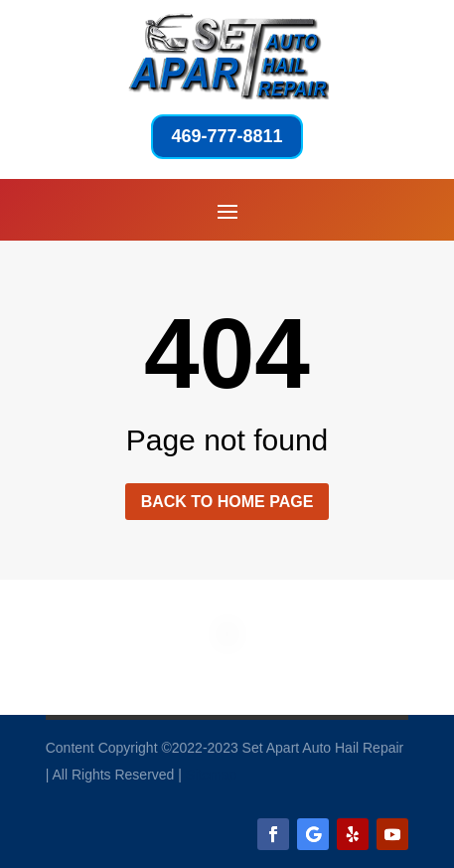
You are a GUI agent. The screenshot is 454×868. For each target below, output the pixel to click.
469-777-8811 (227, 136)
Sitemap (211, 775)
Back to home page (227, 502)
